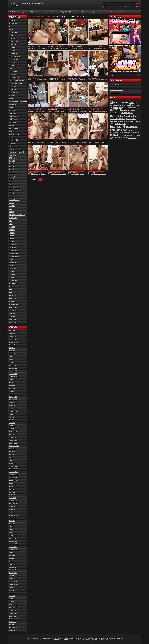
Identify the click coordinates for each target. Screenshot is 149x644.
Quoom (12, 236)
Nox (10, 221)
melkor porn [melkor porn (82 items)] (136, 132)
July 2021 (12, 486)
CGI (10, 68)
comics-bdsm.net (83, 12)
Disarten (12, 95)
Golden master (14, 134)
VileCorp (12, 316)
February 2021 (13, 501)
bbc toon (99, 111)
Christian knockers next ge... (56, 108)
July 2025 (12, 348)
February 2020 (13, 535)
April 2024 (12, 391)
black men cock (58, 48)
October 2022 (13, 443)
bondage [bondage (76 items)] (125, 108)
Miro (11, 209)
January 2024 (13, 400)
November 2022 (14, 440)
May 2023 (12, 423)
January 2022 (13, 469)
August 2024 (13, 380)
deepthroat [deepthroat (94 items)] (127, 119)
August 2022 (13, 449)
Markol (11, 197)
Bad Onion (13, 32)
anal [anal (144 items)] (127, 102)
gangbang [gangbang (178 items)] (115, 121)
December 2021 (14, 472)
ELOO (11, 107)
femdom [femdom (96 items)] (133, 119)
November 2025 (14, 336)
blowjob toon (55, 142)
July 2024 (12, 383)
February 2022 (13, 466)
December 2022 (14, 437)
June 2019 (12, 558)
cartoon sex (39, 80)
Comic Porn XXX (115, 84)
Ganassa (12, 125)
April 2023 (12, 426)
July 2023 (12, 417)
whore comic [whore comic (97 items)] (132, 138)
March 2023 (12, 429)
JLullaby (12, 164)
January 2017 (13, 628)
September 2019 (14, 550)
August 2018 (13, 587)
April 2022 (12, 460)
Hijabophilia (13, 140)
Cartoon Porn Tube (118, 12)
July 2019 (12, 556)
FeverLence (13, 122)
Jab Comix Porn (115, 87)
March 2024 (12, 394)
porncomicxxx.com (100, 12)
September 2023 (14, 411)
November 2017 (14, 613)
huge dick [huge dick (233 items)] (120, 123)
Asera (11, 29)
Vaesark (12, 314)
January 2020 (13, 538)
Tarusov (12, 293)
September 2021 (14, 481)
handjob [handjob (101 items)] (122, 121)
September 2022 (14, 446)
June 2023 (12, 420)
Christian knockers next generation (58, 49)
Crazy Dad (13, 74)
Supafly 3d (13, 281)
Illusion (12, 149)
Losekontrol (13, 191)
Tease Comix (14, 296)
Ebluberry (13, 104)
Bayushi (12, 35)
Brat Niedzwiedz (15, 56)
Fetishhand (13, 119)
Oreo (11, 224)
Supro (11, 287)
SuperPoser (13, 284)
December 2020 (14, 507)
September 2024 (14, 377)
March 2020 (12, 532)
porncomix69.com (30, 12)
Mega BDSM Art (67, 12)
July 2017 (12, 625)
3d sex (33, 111)
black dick (77, 174)
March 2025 (12, 359)
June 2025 (12, 351)
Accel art (12, 20)
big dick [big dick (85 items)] (134, 105)
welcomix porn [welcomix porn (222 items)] (120, 138)
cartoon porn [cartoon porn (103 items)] (132, 108)
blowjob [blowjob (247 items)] (118, 107)
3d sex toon (74, 111)
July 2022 (12, 452)
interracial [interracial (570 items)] (118, 127)
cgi (39, 174)
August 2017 (13, 622)
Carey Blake (13, 59)
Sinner (11, 272)
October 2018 (13, 582)
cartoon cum (97, 142)
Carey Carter (14, 62)
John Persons (14, 167)
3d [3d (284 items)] (111, 102)
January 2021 (13, 504)
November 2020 (14, 509)
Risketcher (13, 245)
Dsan (11, 98)
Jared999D (13, 161)
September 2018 (14, 584)
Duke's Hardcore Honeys (18, 101)
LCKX (11, 185)
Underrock (13, 311)
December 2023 (14, 403)
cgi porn (38, 111)
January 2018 (13, 607)
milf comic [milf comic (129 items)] (119, 135)
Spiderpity (13, 275)
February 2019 (13, 570)
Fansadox (13, 113)
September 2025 (14, 342)
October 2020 (13, 512)
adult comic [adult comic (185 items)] (119, 102)
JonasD (12, 170)
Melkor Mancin (14, 200)
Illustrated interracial (16, 152)
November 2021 (14, 475)
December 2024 (14, 368)
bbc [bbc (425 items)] (131, 102)
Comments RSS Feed (134, 7)
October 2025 (13, 339)
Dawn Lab (13, 86)
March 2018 (12, 602)
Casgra (12, 65)
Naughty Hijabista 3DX (17, 215)
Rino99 (12, 242)
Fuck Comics (14, 12)
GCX (11, 131)
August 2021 (13, 483)
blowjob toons (62, 142)
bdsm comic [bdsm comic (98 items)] (119, 105)
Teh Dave (12, 299)
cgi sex (78, 80)
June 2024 (12, 385)
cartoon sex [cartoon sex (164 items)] (115, 110)
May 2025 (12, 354)
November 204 (13, 631)
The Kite (12, 302)
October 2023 (13, 408)
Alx (10, 26)
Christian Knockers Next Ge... (37, 45)
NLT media (13, 218)
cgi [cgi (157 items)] (122, 110)
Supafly (12, 278)
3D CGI (33, 80)
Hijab (11, 137)
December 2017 (14, 610)
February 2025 (13, 362)
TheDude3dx (14, 305)
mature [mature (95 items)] (123, 132)
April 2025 (12, 357)
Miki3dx (12, 206)
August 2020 (13, 518)
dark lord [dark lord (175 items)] (119, 119)
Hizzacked (13, 143)
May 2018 (12, 596)
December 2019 (14, 541)
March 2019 (12, 567)
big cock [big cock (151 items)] (128, 105)
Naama (12, 212)
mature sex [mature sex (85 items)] (129, 132)
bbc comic (81, 111)
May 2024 (12, 388)
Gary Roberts (14, 128)
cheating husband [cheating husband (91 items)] (130, 110)
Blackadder (13, 44)
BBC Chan (13, 38)
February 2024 (13, 397)
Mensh (11, 203)
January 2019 (13, 573)
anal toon (94, 111)
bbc (52, 48)
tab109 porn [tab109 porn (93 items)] (133, 135)
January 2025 (13, 365)
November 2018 (14, 579)
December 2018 (14, 576)
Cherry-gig (13, 71)
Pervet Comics (115, 93)
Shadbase (13, 263)
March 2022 (12, 463)
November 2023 (14, 406)
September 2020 (14, 515)
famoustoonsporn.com (117, 90)
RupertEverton (14, 251)
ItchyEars (12, 155)
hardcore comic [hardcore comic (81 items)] (130, 121)
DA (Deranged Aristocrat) (18, 80)
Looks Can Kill (14, 188)
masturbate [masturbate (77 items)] (118, 132)
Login (109, 7)
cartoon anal (57, 174)
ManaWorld (13, 194)
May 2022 (12, 457)
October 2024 (13, 374)
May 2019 (12, 561)
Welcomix (13, 319)
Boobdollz (13, 50)
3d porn (73, 80)
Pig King (12, 227)
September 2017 (14, 619)
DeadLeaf (12, 89)
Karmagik (12, 176)
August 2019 (13, 553)
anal (34, 174)
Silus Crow (13, 269)
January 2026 (13, 331)
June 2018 (12, 593)
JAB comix (13, 158)
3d (32, 174)
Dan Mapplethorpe (16, 83)
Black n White (14, 41)
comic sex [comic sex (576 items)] (118, 116)
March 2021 (12, 498)
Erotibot (12, 110)
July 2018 (12, 590)
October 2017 (13, 616)
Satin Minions (14, 257)
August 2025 (13, 345)
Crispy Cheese (14, 77)
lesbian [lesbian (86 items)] (112, 132)
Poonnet (12, 230)
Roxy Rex (12, 248)
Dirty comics (14, 92)
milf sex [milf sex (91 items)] (126, 135)
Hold (11, 146)
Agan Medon (14, 23)
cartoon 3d (77, 48)
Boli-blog (12, 47)
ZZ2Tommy (13, 322)
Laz (10, 182)
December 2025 (14, 333)
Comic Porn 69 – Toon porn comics (26, 3)
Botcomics (13, 53)
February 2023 (13, 432)
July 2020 (12, 521)
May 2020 (12, 527)
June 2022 (12, 455)
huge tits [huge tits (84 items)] (128, 124)
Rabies (12, 239)
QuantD (12, 233)
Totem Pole (13, 308)
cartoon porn (97, 48)
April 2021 (12, 495)
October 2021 (13, 478)
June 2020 (12, 524)
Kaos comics (14, 173)
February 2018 (13, 605)
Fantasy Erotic (14, 116)
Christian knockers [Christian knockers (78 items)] (115, 113)
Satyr (11, 260)
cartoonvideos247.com (49, 12)
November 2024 (14, 371)
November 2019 (14, 544)
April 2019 (12, 564)
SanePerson (13, 254)
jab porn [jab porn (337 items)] (123, 130)
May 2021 (12, 492)
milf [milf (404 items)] (112, 135)
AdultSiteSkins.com (107, 640)
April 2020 (12, 530)
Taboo (11, 290)
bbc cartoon (34, 48)
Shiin (11, 266)
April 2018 (12, 599)
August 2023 (13, 414)
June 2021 (12, 489)
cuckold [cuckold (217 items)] (130, 116)
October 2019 (13, 547)
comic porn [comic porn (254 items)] (127, 112)
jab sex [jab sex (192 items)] (132, 130)
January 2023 (13, 434)
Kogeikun (12, 179)
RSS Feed (127, 7)
